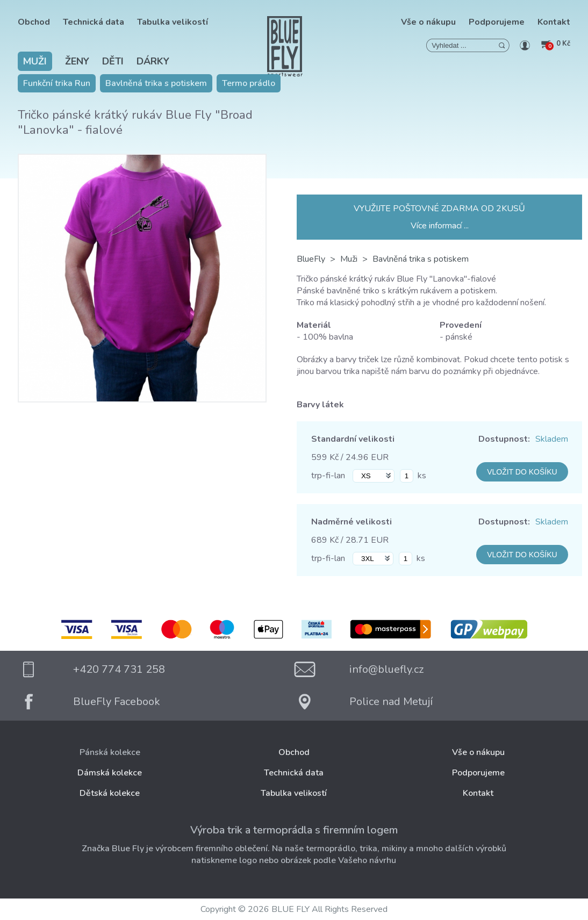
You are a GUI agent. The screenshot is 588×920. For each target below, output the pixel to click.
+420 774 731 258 (119, 669)
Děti (113, 61)
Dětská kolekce (110, 793)
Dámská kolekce (110, 773)
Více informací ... (440, 226)
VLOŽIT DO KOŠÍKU (522, 472)
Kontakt (554, 22)
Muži (35, 61)
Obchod (34, 22)
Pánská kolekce (110, 752)
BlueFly (311, 259)
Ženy (77, 61)
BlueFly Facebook (117, 702)
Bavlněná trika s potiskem (156, 83)
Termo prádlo (249, 83)
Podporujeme (497, 22)
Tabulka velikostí (173, 22)
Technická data (94, 22)
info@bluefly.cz (386, 669)
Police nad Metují (391, 702)
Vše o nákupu (428, 22)
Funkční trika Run (57, 83)
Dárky (153, 61)
